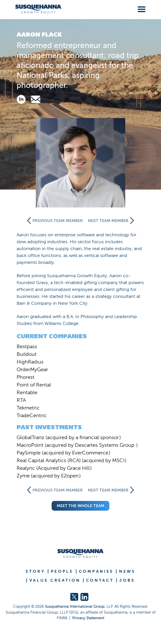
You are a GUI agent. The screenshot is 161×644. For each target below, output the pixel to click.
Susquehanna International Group (75, 606)
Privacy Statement (88, 618)
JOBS (127, 580)
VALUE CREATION (55, 580)
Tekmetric (28, 408)
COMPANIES (96, 571)
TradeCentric (32, 415)
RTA (21, 400)
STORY (35, 571)
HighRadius (30, 362)
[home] (36, 9)
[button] (141, 8)
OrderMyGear (32, 369)
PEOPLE (62, 571)
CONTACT (100, 580)
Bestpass (27, 346)
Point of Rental (34, 385)
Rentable (27, 392)
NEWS (127, 571)
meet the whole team (80, 506)
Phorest (26, 377)
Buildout (27, 354)
